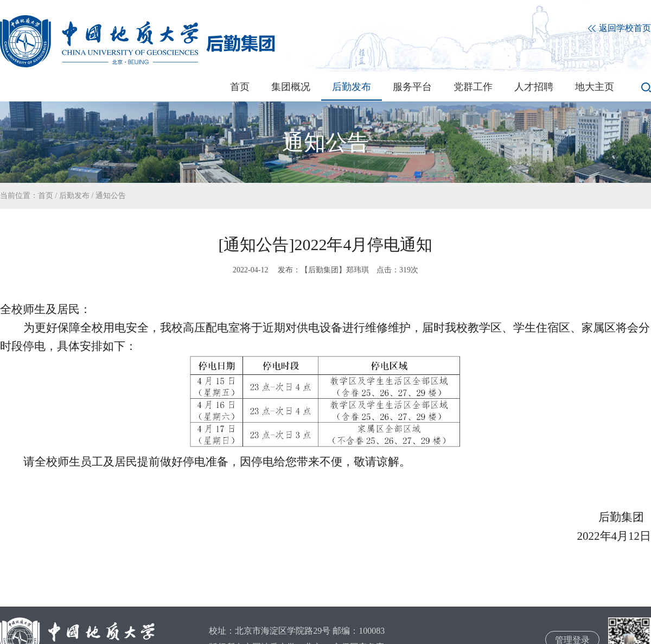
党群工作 (473, 87)
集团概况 (291, 87)
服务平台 (412, 87)
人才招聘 (534, 87)
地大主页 (595, 87)
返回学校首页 (620, 28)
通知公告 (111, 196)
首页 (240, 87)
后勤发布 (352, 87)
